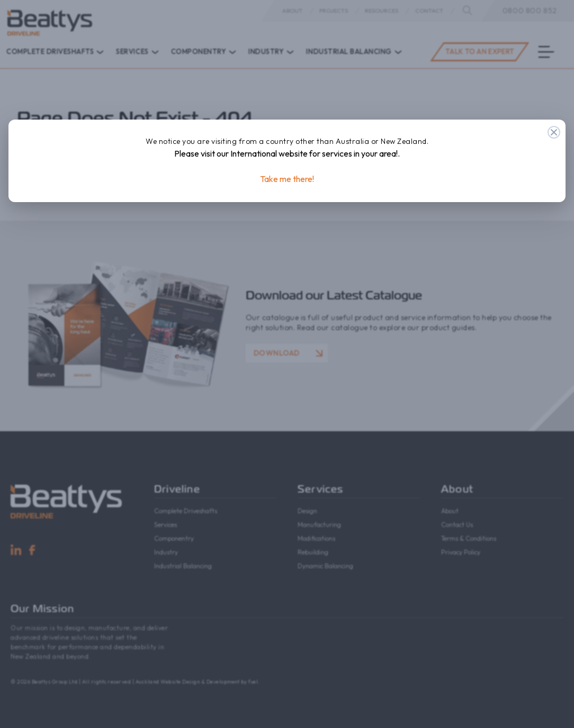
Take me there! (287, 179)
